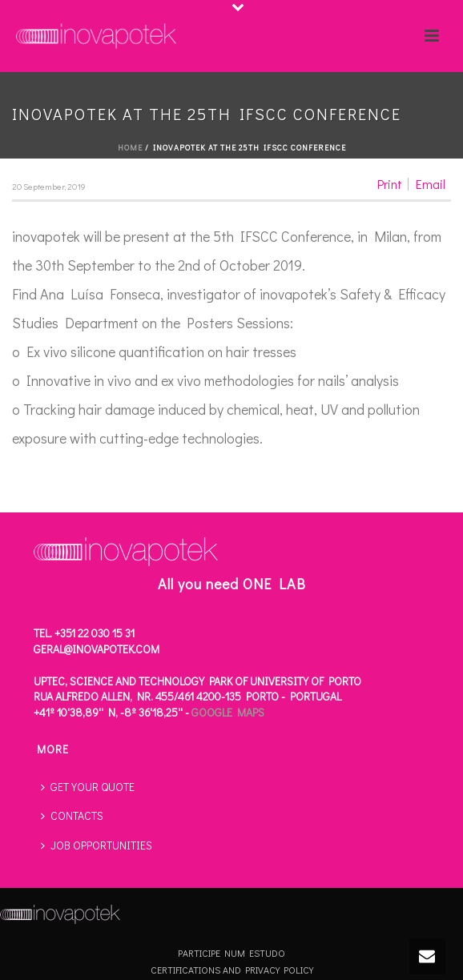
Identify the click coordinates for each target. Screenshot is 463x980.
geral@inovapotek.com (97, 649)
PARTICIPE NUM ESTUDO (231, 953)
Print (390, 184)
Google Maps (228, 712)
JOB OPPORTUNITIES (97, 845)
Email (431, 184)
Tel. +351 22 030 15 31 (84, 633)
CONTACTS (72, 815)
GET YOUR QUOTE (88, 787)
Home (130, 148)
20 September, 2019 (49, 186)
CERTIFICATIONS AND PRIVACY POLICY (232, 970)
